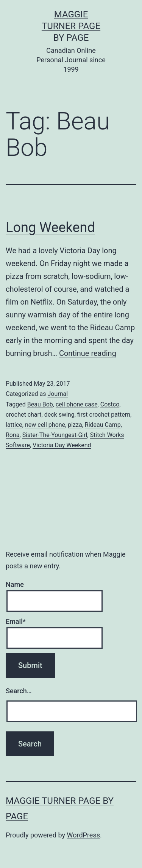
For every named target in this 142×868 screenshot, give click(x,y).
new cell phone (45, 425)
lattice (14, 425)
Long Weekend (50, 228)
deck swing (59, 415)
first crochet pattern (104, 415)
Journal (58, 394)
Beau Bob (40, 404)
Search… (19, 691)
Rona (13, 435)
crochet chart (24, 415)
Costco (110, 404)
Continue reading (88, 353)
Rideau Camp (103, 425)
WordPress (83, 835)
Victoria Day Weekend (62, 445)
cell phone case (77, 404)
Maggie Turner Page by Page (71, 26)
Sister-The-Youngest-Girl (55, 435)
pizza (75, 425)
